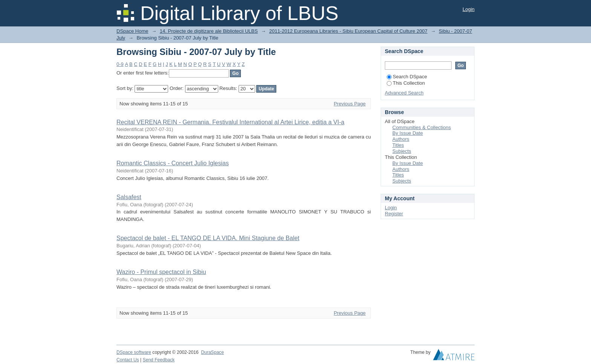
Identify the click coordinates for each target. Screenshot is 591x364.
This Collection (406, 83)
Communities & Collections (422, 127)
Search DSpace (407, 77)
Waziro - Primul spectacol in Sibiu (161, 272)
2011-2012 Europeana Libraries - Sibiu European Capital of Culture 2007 (348, 31)
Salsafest (129, 197)
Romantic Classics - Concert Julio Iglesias (173, 163)
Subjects (402, 151)
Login (469, 9)
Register (394, 214)
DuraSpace (212, 352)
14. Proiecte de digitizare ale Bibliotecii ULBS (209, 31)
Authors (401, 139)
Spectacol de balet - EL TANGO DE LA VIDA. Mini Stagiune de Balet (208, 238)
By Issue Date (408, 133)
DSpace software (134, 352)
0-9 (120, 64)
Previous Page (350, 104)
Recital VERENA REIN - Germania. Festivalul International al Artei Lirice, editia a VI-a (230, 122)
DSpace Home (132, 31)
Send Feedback (159, 360)
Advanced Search (404, 93)
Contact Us (128, 360)
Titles (398, 145)
